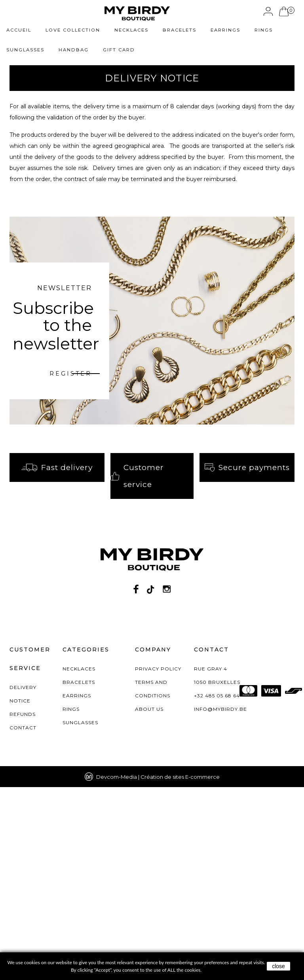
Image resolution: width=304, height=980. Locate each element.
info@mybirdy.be (220, 902)
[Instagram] (167, 782)
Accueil (19, 30)
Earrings (225, 30)
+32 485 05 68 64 (217, 888)
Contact (23, 921)
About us (149, 902)
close (278, 966)
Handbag (74, 50)
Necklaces (131, 30)
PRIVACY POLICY (158, 862)
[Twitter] (151, 782)
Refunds (23, 907)
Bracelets (180, 30)
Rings (264, 30)
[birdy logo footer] (152, 756)
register (71, 374)
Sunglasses (25, 50)
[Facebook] (136, 782)
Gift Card (119, 50)
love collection (73, 30)
